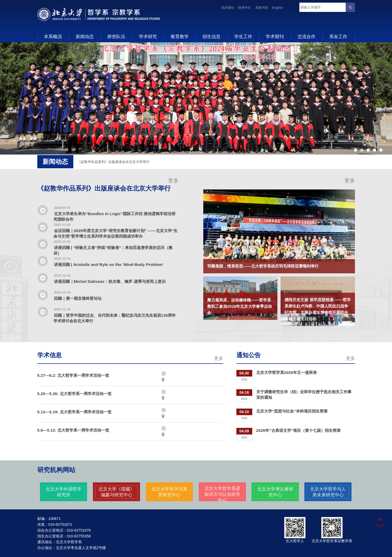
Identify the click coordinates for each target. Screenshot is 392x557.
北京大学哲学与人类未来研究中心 (328, 492)
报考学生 (245, 8)
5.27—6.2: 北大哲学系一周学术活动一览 (73, 375)
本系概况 (53, 37)
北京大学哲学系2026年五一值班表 (287, 372)
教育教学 (180, 37)
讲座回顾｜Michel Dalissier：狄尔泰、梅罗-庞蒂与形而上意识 (110, 281)
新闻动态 (85, 37)
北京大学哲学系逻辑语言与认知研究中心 (222, 494)
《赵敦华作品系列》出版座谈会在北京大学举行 (113, 162)
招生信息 (211, 37)
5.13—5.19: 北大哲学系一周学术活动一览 (74, 412)
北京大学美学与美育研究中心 (169, 492)
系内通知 (228, 8)
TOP (380, 523)
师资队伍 (116, 37)
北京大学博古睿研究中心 (275, 492)
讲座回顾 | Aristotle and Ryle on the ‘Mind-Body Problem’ (109, 264)
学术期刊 (275, 37)
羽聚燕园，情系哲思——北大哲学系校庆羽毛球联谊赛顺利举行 (263, 266)
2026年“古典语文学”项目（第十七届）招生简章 (299, 430)
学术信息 (49, 355)
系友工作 (338, 37)
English (278, 8)
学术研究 (148, 37)
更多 (173, 180)
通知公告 (249, 355)
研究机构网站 (56, 470)
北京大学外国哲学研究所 (64, 492)
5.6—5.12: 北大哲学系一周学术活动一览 (73, 430)
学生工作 (243, 37)
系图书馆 (262, 8)
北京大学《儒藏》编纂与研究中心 (116, 492)
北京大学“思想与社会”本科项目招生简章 (292, 411)
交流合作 (307, 37)
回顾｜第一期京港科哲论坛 (78, 298)
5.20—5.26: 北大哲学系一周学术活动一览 (74, 394)
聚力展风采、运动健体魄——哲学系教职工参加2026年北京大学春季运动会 (240, 306)
